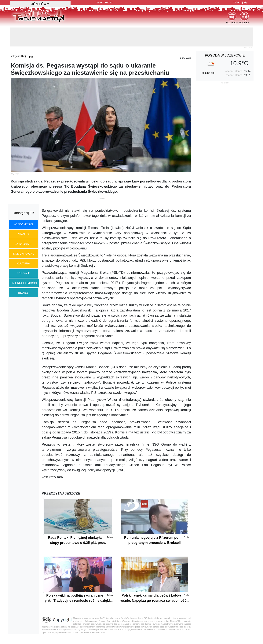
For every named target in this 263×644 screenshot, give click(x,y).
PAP (31, 57)
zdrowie (23, 273)
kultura (23, 263)
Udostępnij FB (23, 213)
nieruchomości (25, 283)
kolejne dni (208, 73)
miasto (23, 234)
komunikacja (23, 254)
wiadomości (23, 224)
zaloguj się (240, 2)
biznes (23, 293)
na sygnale (23, 244)
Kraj (24, 56)
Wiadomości (105, 2)
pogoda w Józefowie (225, 55)
